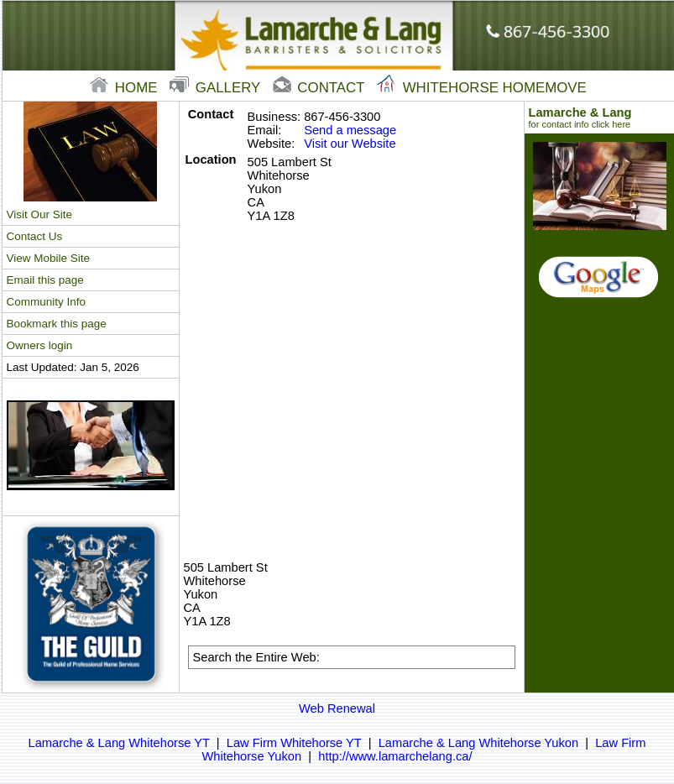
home (125, 88)
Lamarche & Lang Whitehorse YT (119, 743)
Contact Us (35, 236)
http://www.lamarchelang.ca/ (395, 756)
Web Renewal (337, 708)
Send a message (350, 130)
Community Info (46, 302)
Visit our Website (350, 144)
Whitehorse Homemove (482, 88)
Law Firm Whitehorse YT (294, 743)
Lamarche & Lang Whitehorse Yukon (478, 743)
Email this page (45, 280)
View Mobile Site (48, 258)
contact (321, 88)
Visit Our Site (39, 214)
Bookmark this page (57, 324)
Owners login (40, 345)
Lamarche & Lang (600, 118)
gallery (217, 88)
